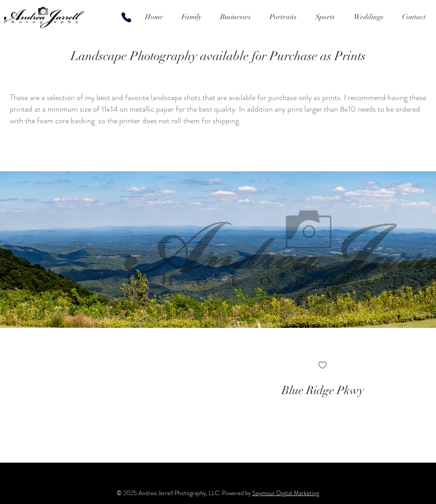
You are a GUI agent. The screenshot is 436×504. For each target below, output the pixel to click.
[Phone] (126, 17)
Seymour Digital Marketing (286, 493)
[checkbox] (323, 366)
